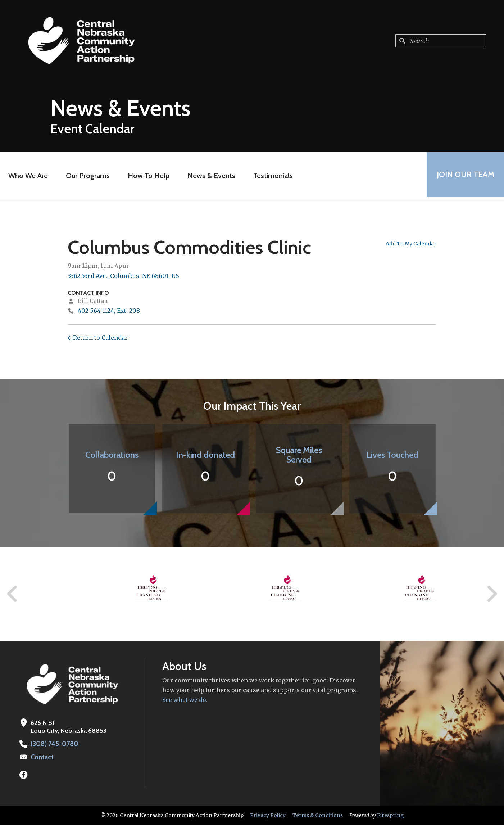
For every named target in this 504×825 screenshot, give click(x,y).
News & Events (210, 176)
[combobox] (441, 41)
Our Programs (87, 176)
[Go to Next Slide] (492, 594)
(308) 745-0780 (54, 744)
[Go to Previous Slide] (13, 594)
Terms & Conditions (318, 815)
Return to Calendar (100, 338)
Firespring (391, 815)
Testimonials (272, 176)
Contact (42, 757)
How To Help (147, 176)
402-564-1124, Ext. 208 (109, 311)
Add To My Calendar (411, 244)
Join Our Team (464, 175)
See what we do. (185, 700)
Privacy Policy (268, 815)
